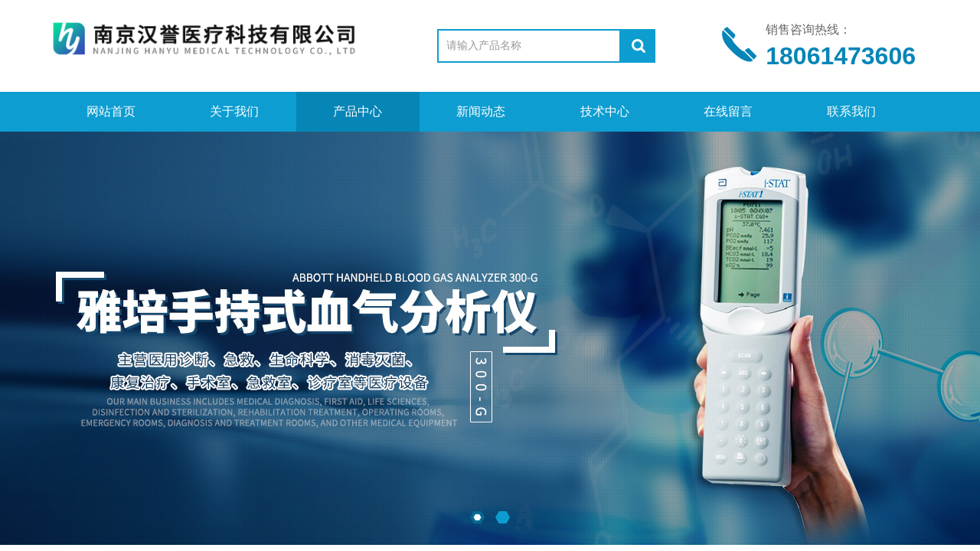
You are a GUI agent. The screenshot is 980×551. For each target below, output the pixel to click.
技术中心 (605, 111)
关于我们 (234, 111)
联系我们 (851, 111)
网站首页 (111, 111)
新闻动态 (481, 111)
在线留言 (728, 111)
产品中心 (358, 111)
